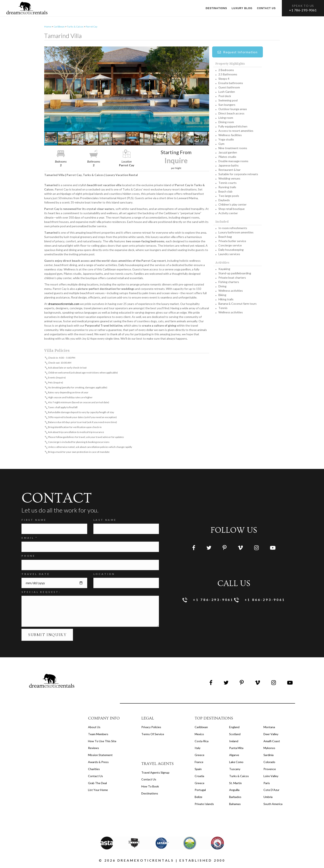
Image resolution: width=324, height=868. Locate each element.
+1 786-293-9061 (303, 10)
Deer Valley (271, 735)
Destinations (216, 8)
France (199, 763)
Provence (270, 770)
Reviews (94, 749)
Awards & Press (98, 763)
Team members (98, 735)
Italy (198, 749)
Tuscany (235, 770)
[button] (127, 90)
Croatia (199, 777)
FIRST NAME (34, 521)
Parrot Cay (92, 28)
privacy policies (151, 728)
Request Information (238, 53)
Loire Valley (271, 777)
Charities (94, 770)
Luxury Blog (242, 8)
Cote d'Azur (271, 791)
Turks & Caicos (75, 28)
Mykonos (269, 749)
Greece (200, 756)
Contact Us (95, 777)
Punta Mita (236, 749)
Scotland (235, 735)
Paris (267, 784)
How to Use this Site (102, 742)
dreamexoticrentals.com (64, 305)
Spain (198, 770)
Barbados (235, 798)
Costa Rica (202, 742)
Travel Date (36, 575)
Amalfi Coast (272, 742)
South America (273, 805)
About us (94, 728)
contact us (149, 780)
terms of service (153, 735)
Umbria (268, 798)
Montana (269, 728)
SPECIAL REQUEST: (41, 593)
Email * (30, 539)
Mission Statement (100, 756)
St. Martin (235, 784)
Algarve (234, 756)
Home (48, 28)
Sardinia (269, 756)
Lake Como (236, 763)
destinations (150, 794)
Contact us (266, 8)
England (234, 728)
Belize (198, 798)
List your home (98, 791)
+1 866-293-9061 (260, 601)
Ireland (234, 742)
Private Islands (204, 805)
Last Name (105, 521)
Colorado (269, 763)
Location (104, 575)
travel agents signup (155, 773)
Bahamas (235, 805)
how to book (150, 787)
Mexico (199, 735)
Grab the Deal (97, 784)
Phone (28, 557)
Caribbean (59, 28)
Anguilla (234, 791)
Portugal (200, 791)
